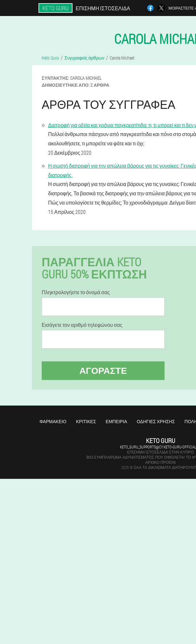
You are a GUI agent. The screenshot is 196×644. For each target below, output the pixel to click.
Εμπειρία (116, 421)
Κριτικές (86, 421)
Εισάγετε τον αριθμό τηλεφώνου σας (82, 325)
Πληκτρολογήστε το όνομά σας (76, 292)
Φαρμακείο (53, 421)
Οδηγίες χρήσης (156, 421)
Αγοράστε (103, 370)
